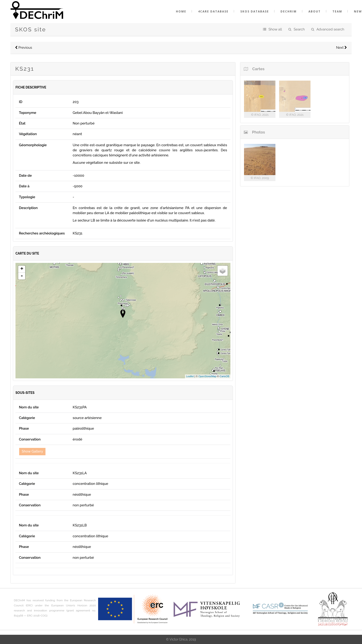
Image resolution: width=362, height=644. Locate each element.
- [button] (22, 276)
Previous (24, 48)
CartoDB (224, 376)
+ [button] (22, 269)
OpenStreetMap (207, 376)
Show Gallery (32, 451)
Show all (275, 29)
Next (342, 48)
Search (299, 29)
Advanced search (330, 29)
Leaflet (190, 376)
